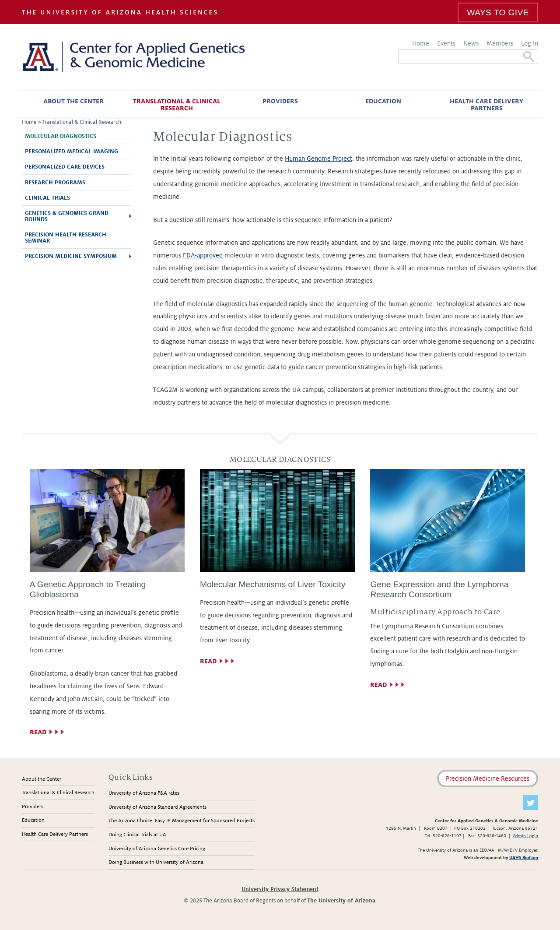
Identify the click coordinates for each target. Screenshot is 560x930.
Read (38, 732)
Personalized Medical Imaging (72, 151)
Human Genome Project (318, 159)
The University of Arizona (341, 901)
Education (383, 101)
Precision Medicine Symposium (71, 256)
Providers (280, 101)
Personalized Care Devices (65, 167)
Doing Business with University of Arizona (156, 862)
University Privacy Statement (280, 889)
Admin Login (525, 836)
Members (500, 43)
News (471, 43)
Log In (530, 43)
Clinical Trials (47, 198)
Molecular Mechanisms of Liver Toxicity (273, 584)
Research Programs (55, 183)
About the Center (73, 101)
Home (421, 43)
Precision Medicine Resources (488, 779)
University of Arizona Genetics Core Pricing (157, 849)
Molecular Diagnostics (61, 136)
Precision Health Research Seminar (66, 238)
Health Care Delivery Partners (486, 105)
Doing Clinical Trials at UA (137, 835)
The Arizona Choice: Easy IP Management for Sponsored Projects (182, 821)
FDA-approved (203, 255)
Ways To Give (498, 12)
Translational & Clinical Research (177, 105)
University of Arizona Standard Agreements (157, 807)
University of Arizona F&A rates (144, 793)
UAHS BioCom (524, 858)
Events (446, 43)
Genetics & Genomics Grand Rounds (67, 216)
